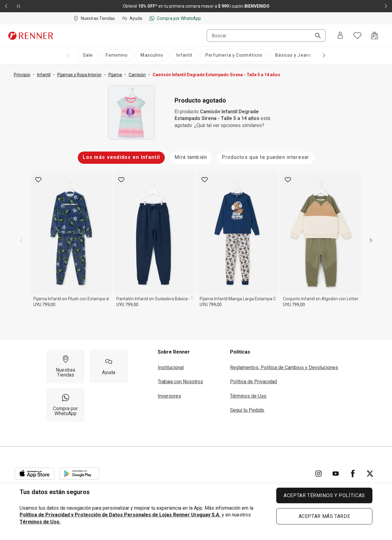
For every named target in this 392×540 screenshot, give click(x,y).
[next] (371, 240)
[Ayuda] (109, 366)
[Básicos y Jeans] (293, 55)
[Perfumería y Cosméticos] (234, 55)
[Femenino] (117, 55)
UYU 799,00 (44, 305)
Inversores (169, 396)
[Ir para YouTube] (336, 474)
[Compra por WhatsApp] (65, 405)
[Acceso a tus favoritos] (357, 36)
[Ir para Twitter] (370, 474)
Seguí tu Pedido (247, 410)
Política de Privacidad (253, 382)
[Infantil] (185, 55)
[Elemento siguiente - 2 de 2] (386, 6)
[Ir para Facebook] (353, 474)
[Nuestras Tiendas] (65, 366)
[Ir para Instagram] (318, 474)
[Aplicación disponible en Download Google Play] (79, 474)
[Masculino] (152, 55)
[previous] (21, 240)
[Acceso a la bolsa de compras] (375, 36)
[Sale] (88, 55)
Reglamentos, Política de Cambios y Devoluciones (284, 367)
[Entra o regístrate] (340, 36)
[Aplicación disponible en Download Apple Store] (35, 474)
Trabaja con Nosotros (180, 382)
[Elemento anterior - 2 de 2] (6, 6)
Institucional (171, 367)
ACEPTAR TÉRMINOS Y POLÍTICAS (324, 495)
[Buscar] (315, 36)
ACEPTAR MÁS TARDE (324, 516)
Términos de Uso (248, 396)
